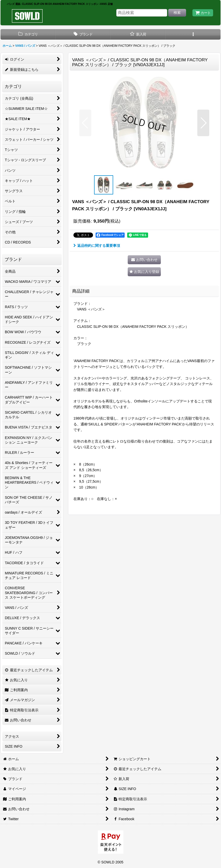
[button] (193, 34)
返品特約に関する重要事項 (97, 246)
